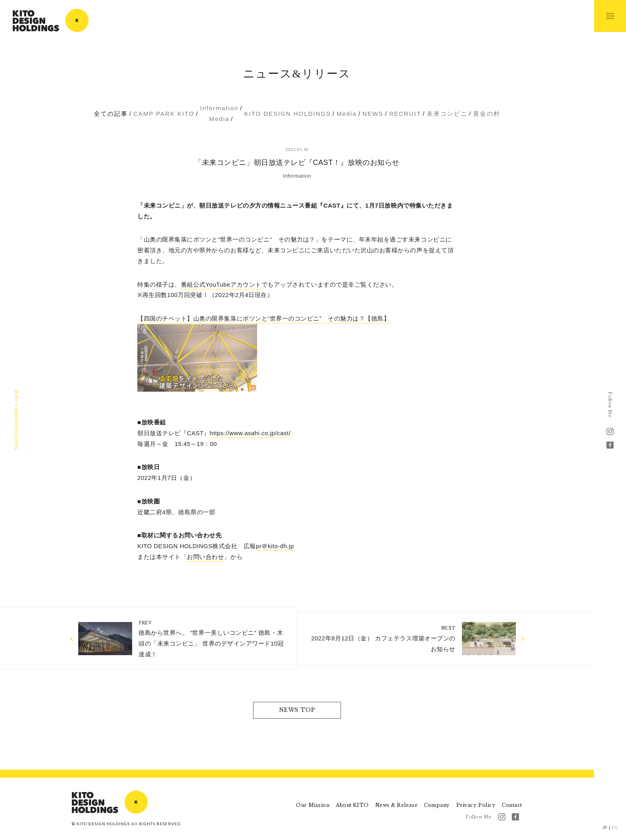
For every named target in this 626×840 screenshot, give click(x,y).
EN (615, 827)
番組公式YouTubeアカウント (221, 285)
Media (219, 119)
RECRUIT (405, 114)
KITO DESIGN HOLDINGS (51, 20)
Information (219, 108)
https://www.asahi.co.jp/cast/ (250, 433)
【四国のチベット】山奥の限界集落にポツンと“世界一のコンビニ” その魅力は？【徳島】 (263, 319)
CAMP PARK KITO (164, 114)
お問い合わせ (205, 557)
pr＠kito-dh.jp (275, 546)
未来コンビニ (447, 114)
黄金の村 (487, 114)
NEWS (373, 114)
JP (605, 827)
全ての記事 (111, 114)
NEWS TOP (297, 710)
